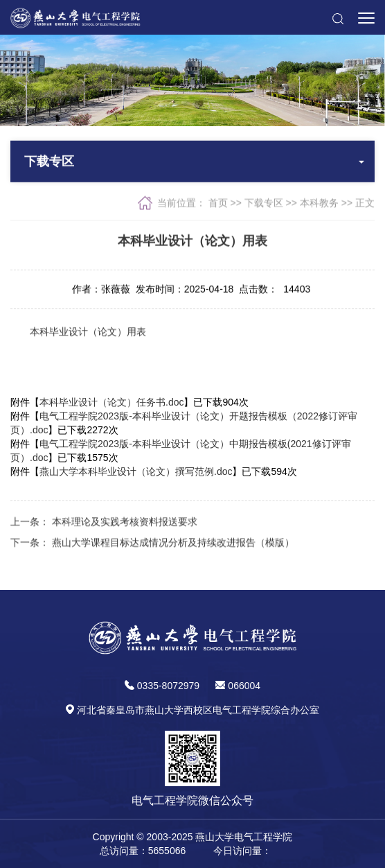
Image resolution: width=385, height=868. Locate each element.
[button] (338, 17)
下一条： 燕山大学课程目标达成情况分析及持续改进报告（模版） (152, 544)
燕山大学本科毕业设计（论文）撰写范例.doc (136, 471)
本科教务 (319, 204)
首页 (218, 204)
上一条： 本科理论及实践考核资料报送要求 (104, 523)
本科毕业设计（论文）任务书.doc (111, 402)
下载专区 (264, 204)
